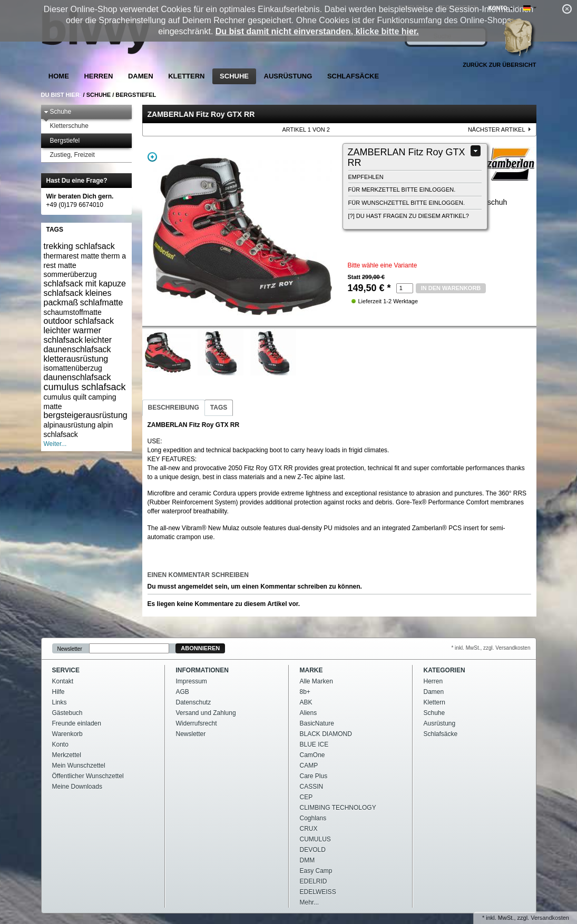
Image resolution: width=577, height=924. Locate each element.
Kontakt (63, 681)
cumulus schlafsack (85, 387)
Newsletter (70, 648)
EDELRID (314, 881)
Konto (60, 744)
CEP (306, 797)
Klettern (186, 76)
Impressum (192, 681)
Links (60, 702)
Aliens (309, 713)
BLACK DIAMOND (326, 734)
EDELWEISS (318, 892)
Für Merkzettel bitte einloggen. (402, 190)
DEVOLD (313, 850)
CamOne (312, 755)
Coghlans (313, 818)
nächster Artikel (497, 130)
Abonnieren (200, 648)
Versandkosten (550, 918)
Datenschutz (194, 702)
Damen (141, 76)
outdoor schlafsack (79, 321)
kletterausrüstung (76, 359)
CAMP (309, 766)
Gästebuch (67, 713)
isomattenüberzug (73, 368)
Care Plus (314, 776)
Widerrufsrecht (197, 723)
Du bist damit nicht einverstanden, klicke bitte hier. (317, 31)
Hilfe (58, 692)
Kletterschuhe (66, 126)
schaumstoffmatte (73, 312)
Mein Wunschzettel (79, 766)
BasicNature (317, 723)
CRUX (309, 829)
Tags (219, 408)
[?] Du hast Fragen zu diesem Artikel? (409, 216)
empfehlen (366, 177)
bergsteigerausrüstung (86, 415)
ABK (306, 702)
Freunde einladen (77, 723)
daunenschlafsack (77, 377)
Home (59, 76)
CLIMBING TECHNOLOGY (338, 808)
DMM (307, 860)
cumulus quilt (65, 397)
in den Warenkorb (451, 288)
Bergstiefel (136, 95)
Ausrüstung (288, 76)
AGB (183, 692)
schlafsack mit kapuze (85, 284)
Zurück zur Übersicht (499, 65)
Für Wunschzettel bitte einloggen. (407, 203)
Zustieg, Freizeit (69, 155)
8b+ (305, 692)
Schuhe (234, 76)
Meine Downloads (77, 787)
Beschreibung (174, 408)
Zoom (152, 157)
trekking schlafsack (79, 246)
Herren (98, 76)
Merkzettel (67, 755)
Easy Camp (316, 871)
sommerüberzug (70, 274)
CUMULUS (315, 839)
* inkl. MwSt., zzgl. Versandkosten (491, 648)
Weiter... (55, 444)
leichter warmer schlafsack (72, 335)
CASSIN (312, 787)
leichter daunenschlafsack (78, 345)
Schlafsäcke (353, 76)
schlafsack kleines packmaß (78, 298)
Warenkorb (67, 734)
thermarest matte (72, 256)
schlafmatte (102, 302)
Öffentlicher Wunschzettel (88, 776)
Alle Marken (316, 681)
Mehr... (310, 902)
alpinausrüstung (70, 425)
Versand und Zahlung (206, 713)
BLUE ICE (314, 744)
